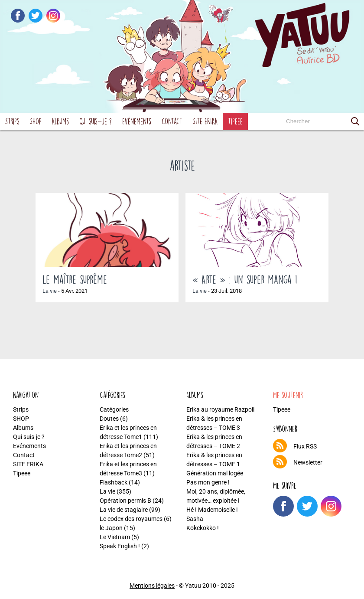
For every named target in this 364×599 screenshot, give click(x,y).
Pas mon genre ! (208, 482)
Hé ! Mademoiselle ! (212, 510)
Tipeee (235, 121)
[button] (355, 121)
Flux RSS (305, 446)
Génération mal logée (215, 473)
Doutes (109, 419)
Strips (12, 121)
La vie (50, 291)
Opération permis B (125, 501)
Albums (60, 121)
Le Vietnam (115, 537)
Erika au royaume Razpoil (220, 409)
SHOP (36, 121)
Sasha (195, 519)
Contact (172, 121)
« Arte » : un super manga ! (245, 279)
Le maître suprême (75, 279)
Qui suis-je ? (96, 121)
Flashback (114, 482)
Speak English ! (120, 546)
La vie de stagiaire (124, 510)
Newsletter (308, 462)
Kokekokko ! (203, 528)
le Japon (111, 528)
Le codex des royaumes (131, 519)
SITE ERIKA (205, 121)
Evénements (137, 121)
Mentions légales (152, 586)
